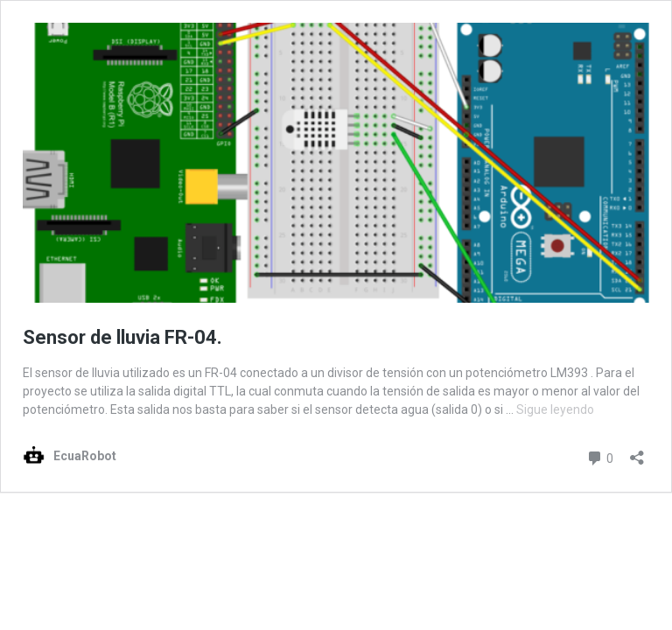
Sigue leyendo (555, 409)
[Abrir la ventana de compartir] (637, 452)
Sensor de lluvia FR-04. (122, 337)
